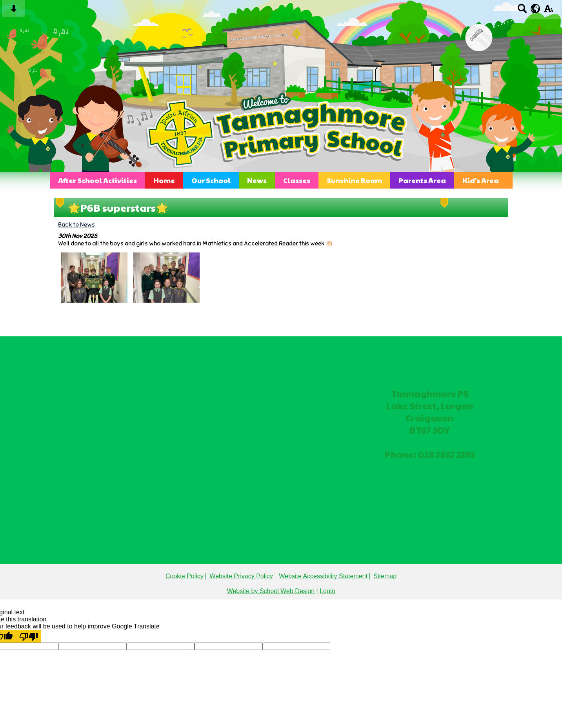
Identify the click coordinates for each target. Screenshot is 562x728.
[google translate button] (536, 9)
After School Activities (97, 180)
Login (327, 591)
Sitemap (385, 576)
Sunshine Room (354, 180)
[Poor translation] (29, 636)
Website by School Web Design (271, 591)
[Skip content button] (14, 11)
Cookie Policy (185, 576)
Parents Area (422, 180)
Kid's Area (481, 180)
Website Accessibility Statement (323, 576)
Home (164, 180)
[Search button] (522, 11)
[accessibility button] (548, 11)
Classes (297, 180)
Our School (211, 180)
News (257, 180)
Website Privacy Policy (241, 576)
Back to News (76, 224)
